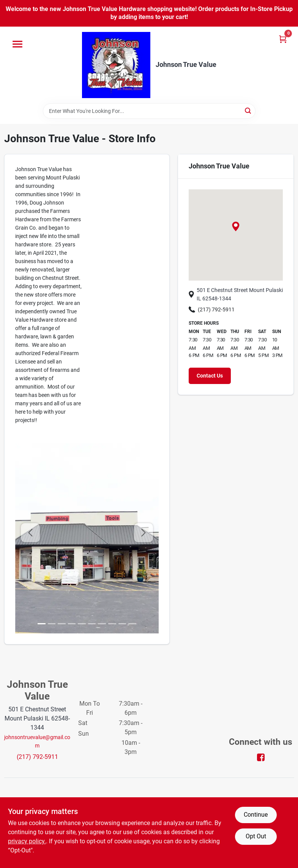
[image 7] (112, 624)
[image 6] (102, 624)
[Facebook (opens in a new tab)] (261, 757)
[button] (236, 226)
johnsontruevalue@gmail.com (37, 742)
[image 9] (132, 624)
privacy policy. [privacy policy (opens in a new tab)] (27, 841)
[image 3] (72, 624)
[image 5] (92, 624)
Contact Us (210, 376)
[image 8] (122, 624)
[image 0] (42, 624)
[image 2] (62, 624)
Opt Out (256, 836)
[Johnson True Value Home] (116, 65)
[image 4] (82, 624)
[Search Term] (149, 111)
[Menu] (17, 44)
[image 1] (52, 624)
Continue (256, 815)
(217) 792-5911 (212, 309)
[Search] (248, 110)
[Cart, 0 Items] (283, 39)
